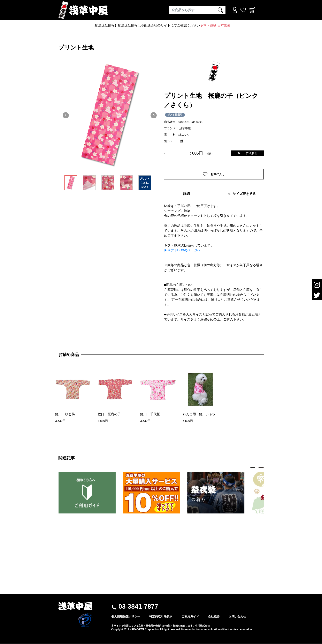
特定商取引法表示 (161, 617)
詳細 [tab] (186, 194)
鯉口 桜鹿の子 (109, 414)
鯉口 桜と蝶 (65, 414)
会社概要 (214, 617)
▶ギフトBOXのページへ (182, 251)
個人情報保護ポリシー (126, 617)
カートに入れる (247, 153)
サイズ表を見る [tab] (241, 194)
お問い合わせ (237, 617)
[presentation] (253, 468)
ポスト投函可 (175, 115)
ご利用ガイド (190, 617)
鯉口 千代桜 (150, 414)
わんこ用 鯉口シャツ (199, 414)
